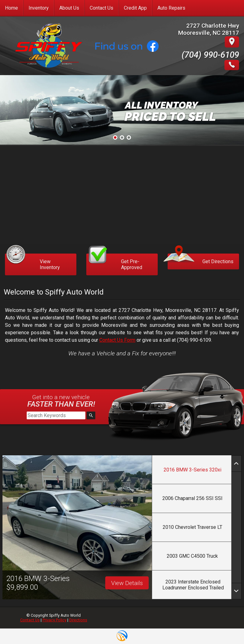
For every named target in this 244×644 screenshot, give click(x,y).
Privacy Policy (54, 620)
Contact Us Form (117, 340)
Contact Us (30, 620)
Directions (78, 620)
